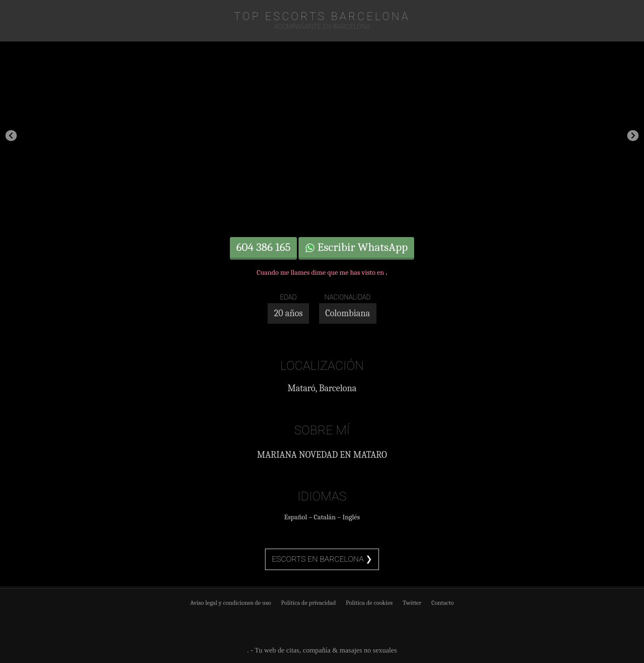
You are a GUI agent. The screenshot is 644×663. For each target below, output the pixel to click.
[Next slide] (633, 135)
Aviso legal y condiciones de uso (231, 603)
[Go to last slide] (11, 135)
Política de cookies (369, 603)
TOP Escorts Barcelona (322, 16)
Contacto (443, 603)
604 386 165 (263, 247)
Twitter (412, 603)
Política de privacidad (308, 603)
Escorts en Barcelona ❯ (322, 559)
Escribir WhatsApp (356, 247)
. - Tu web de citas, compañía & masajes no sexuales (322, 650)
